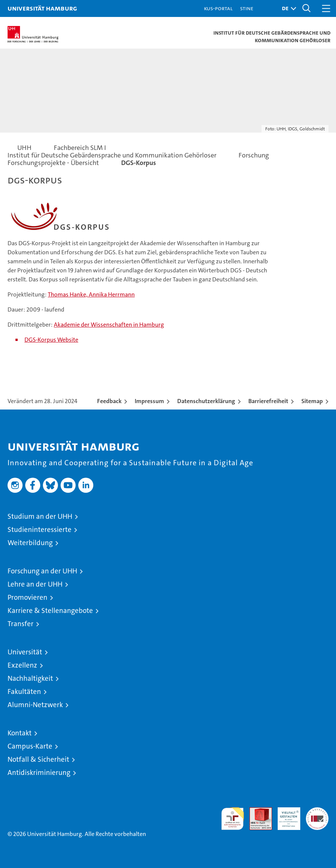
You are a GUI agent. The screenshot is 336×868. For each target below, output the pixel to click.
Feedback (109, 401)
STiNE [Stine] (247, 8)
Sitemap (312, 401)
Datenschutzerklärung (206, 401)
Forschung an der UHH (42, 571)
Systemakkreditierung (317, 811)
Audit (257, 811)
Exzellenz (22, 665)
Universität (25, 652)
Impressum (149, 401)
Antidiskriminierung (39, 772)
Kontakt (20, 733)
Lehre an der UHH (35, 584)
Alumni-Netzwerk (35, 705)
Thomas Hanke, (68, 294)
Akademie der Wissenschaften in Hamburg (109, 325)
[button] (287, 8)
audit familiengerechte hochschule (233, 819)
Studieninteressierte (40, 530)
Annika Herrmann (112, 294)
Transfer (21, 624)
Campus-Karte (30, 746)
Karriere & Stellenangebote (50, 611)
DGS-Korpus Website (51, 340)
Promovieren (27, 597)
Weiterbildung (30, 543)
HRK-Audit (285, 815)
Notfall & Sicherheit (38, 759)
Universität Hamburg (42, 8)
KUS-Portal (218, 8)
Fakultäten (24, 691)
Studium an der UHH (40, 516)
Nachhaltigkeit (30, 678)
